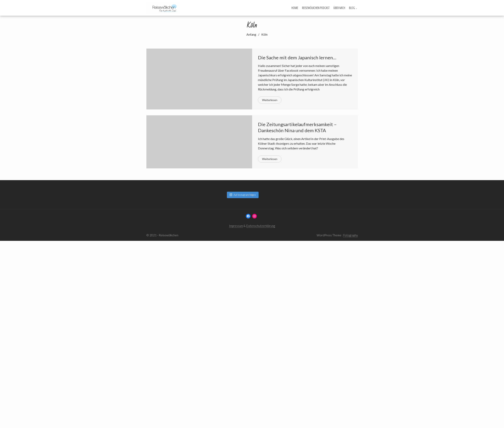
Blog (352, 8)
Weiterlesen (270, 100)
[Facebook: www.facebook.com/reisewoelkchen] (248, 216)
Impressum (236, 226)
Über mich (339, 8)
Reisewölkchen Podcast (316, 8)
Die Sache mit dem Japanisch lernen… (297, 57)
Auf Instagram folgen (243, 195)
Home (295, 8)
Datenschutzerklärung (261, 226)
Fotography (351, 235)
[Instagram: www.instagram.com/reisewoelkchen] (254, 216)
